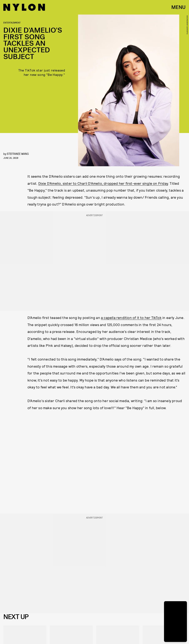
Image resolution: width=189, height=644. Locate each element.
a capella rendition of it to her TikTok (131, 318)
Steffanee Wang (18, 154)
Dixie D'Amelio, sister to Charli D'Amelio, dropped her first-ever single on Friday (103, 183)
